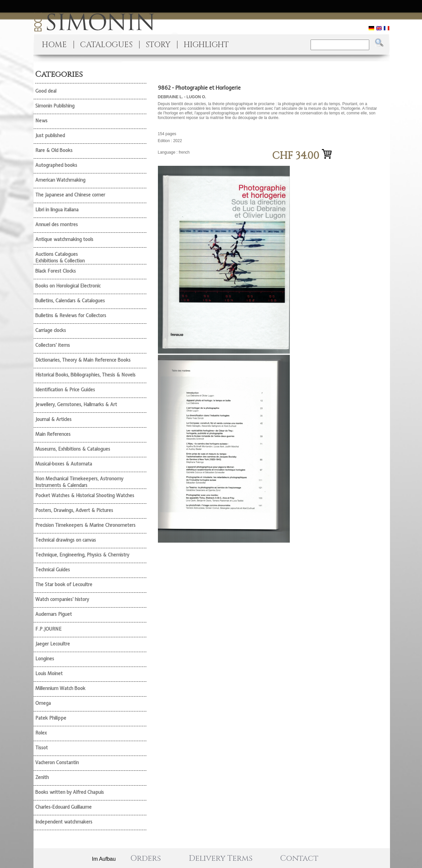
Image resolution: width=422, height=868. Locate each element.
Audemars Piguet (54, 614)
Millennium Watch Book (60, 688)
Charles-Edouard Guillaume (63, 807)
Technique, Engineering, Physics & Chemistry (82, 555)
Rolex (41, 733)
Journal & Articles (53, 419)
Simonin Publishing (55, 106)
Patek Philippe (51, 718)
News (41, 121)
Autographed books (56, 165)
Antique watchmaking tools (64, 239)
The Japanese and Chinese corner (70, 195)
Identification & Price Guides (65, 390)
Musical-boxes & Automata (64, 464)
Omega (43, 703)
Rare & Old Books (54, 150)
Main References (53, 434)
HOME (54, 45)
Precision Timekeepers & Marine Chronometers (85, 525)
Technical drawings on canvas (66, 540)
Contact (299, 858)
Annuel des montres (57, 224)
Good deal (46, 91)
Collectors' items (53, 345)
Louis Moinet (49, 673)
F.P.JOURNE (48, 629)
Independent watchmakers (64, 822)
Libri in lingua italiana (57, 210)
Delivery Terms (221, 858)
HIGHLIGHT (206, 45)
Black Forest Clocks (56, 271)
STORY (158, 45)
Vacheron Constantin (57, 763)
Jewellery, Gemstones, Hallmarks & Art (76, 404)
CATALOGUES (106, 45)
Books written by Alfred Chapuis (70, 792)
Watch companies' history (62, 599)
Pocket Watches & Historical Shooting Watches (85, 495)
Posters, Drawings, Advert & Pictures (74, 510)
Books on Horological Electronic (68, 286)
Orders (146, 858)
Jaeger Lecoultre (53, 644)
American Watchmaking (60, 180)
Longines (45, 659)
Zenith (42, 777)
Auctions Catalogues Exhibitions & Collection (60, 257)
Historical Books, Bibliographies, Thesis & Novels (85, 375)
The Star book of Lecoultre (64, 584)
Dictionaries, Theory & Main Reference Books (83, 360)
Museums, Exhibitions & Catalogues (73, 449)
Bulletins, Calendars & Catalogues (70, 301)
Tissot (42, 748)
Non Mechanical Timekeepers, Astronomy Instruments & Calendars (79, 482)
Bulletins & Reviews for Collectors (71, 315)
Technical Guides (53, 570)
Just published (50, 135)
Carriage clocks (51, 330)
